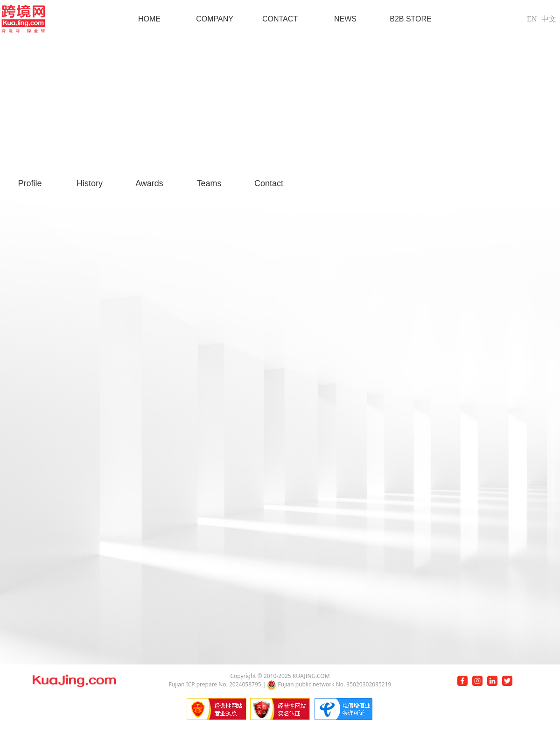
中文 (549, 19)
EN (532, 19)
